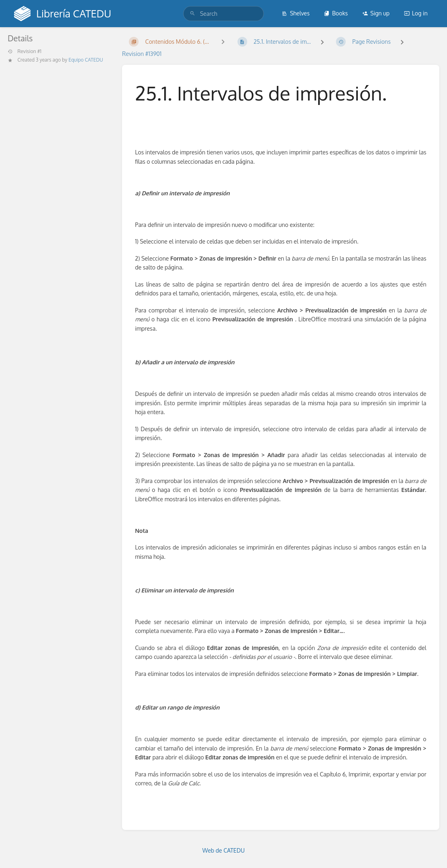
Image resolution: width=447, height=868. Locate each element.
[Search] (192, 14)
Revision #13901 (142, 54)
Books (336, 13)
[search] (223, 14)
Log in (416, 13)
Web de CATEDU (223, 850)
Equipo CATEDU (86, 60)
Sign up (376, 13)
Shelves (296, 13)
